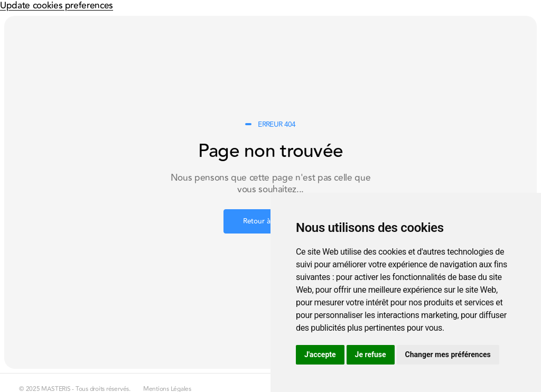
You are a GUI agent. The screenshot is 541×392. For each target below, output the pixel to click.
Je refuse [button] (371, 354)
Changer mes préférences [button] (448, 354)
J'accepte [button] (320, 354)
